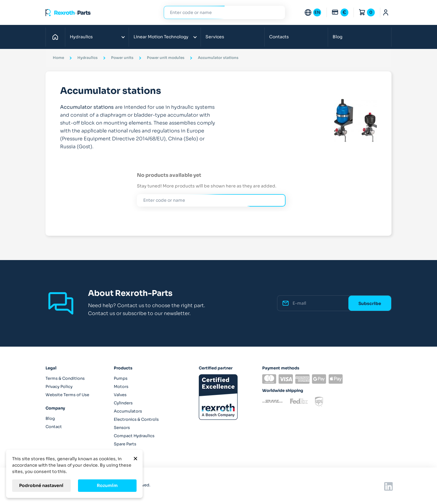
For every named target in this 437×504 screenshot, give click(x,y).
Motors (121, 387)
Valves (120, 395)
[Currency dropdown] (340, 12)
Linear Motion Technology (161, 37)
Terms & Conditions (65, 378)
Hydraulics (81, 37)
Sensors (122, 428)
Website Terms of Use (67, 395)
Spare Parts (125, 444)
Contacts (279, 37)
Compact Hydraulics (134, 436)
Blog (337, 37)
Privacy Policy (59, 387)
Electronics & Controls (136, 419)
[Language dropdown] (313, 12)
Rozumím (107, 485)
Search (277, 12)
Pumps (121, 378)
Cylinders (123, 403)
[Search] (220, 13)
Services (215, 37)
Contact (54, 427)
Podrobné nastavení (41, 485)
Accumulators (128, 411)
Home (57, 37)
